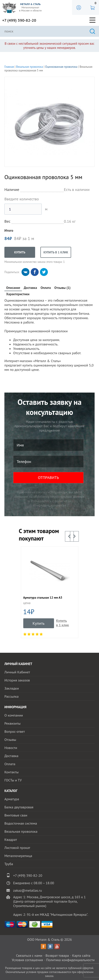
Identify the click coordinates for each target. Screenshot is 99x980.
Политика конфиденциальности (70, 960)
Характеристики (18, 294)
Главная (9, 67)
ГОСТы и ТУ (13, 780)
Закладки (12, 688)
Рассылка (12, 696)
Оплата (46, 288)
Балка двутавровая (19, 807)
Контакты (12, 772)
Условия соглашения (27, 960)
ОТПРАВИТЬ (49, 478)
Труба (9, 864)
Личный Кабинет (17, 672)
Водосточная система (21, 823)
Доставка (30, 288)
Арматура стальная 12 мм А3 (43, 598)
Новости (11, 748)
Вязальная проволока (30, 67)
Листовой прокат (17, 848)
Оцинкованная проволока (61, 67)
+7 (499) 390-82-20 (19, 20)
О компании (14, 715)
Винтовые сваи (16, 815)
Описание (13, 288)
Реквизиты (13, 723)
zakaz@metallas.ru (28, 890)
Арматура (12, 799)
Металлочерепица (18, 856)
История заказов (17, 680)
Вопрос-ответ (15, 731)
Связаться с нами (29, 955)
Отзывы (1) (63, 288)
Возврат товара (57, 955)
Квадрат (11, 839)
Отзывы (10, 740)
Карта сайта (81, 955)
